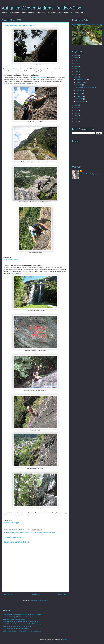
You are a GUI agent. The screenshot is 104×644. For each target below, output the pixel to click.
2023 (76, 63)
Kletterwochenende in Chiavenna (86, 87)
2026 (76, 55)
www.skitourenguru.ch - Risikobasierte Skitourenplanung (21, 622)
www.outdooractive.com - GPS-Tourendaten (17, 626)
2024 (76, 61)
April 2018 (80, 96)
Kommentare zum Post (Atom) (39, 600)
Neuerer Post (8, 595)
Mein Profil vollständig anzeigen (90, 174)
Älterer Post (63, 595)
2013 (76, 116)
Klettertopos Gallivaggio (11, 259)
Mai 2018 (79, 93)
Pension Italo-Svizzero (39, 77)
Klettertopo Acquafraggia (11, 523)
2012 (76, 119)
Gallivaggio (28, 532)
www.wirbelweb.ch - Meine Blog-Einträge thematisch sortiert (22, 614)
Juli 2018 (79, 85)
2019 (76, 74)
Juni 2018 (79, 91)
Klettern (40, 532)
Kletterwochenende (49, 532)
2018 (76, 77)
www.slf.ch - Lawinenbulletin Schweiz (15, 619)
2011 (76, 121)
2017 (76, 105)
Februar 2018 (81, 102)
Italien (35, 532)
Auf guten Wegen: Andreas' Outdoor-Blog (41, 8)
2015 (76, 111)
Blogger (65, 640)
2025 (76, 58)
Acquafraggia (13, 532)
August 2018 (80, 82)
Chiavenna (21, 532)
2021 (76, 69)
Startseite (36, 595)
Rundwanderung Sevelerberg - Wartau (87, 24)
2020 (76, 72)
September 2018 (82, 79)
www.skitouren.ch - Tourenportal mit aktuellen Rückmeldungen (23, 624)
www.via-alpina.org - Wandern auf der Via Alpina (18, 617)
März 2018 (80, 99)
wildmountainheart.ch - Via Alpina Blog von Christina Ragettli (22, 631)
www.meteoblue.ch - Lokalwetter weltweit (16, 629)
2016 (76, 108)
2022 (76, 66)
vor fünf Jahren (15, 69)
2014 (76, 113)
